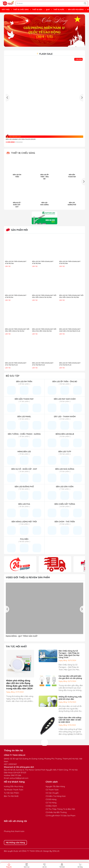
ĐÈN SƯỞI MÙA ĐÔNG (76, 9)
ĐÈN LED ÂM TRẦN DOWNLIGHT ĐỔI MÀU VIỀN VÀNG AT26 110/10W (71, 305)
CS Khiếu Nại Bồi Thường (56, 821)
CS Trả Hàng (51, 811)
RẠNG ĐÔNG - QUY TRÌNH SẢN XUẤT (22, 644)
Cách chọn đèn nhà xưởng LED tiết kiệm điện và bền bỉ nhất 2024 (70, 728)
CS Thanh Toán (52, 798)
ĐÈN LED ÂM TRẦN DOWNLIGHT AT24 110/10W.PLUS (43, 372)
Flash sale (44, 54)
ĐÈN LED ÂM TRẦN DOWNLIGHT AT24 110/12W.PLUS (16, 372)
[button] (83, 185)
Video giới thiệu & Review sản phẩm (28, 586)
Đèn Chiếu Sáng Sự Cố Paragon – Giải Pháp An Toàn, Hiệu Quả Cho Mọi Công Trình (69, 662)
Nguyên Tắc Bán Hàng (55, 795)
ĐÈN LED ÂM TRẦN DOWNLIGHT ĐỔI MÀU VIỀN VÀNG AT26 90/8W (17, 338)
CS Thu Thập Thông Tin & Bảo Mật (60, 817)
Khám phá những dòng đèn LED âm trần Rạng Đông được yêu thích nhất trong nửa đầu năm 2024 (20, 693)
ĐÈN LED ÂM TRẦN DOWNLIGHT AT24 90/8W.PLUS (70, 372)
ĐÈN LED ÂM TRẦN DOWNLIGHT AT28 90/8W (16, 305)
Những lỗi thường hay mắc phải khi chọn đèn (70, 706)
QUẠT (48, 9)
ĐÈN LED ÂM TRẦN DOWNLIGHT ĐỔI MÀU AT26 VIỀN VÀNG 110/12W (44, 338)
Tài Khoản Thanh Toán (14, 798)
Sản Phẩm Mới (17, 238)
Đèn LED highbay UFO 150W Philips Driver (21, 139)
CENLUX (56, 859)
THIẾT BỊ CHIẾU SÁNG (21, 9)
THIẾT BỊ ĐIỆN (37, 9)
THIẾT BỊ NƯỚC (59, 9)
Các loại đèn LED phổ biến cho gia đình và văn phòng (70, 685)
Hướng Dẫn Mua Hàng (14, 795)
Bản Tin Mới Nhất (11, 804)
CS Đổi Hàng (51, 808)
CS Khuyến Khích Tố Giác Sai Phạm (61, 824)
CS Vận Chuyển (52, 801)
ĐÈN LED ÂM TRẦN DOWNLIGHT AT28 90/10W (70, 271)
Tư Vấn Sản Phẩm (12, 801)
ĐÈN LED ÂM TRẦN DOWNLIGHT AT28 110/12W (16, 271)
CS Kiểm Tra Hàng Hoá (56, 804)
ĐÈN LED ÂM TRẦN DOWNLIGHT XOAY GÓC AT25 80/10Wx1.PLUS (70, 338)
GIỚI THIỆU (6, 9)
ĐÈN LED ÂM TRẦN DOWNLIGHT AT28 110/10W (43, 271)
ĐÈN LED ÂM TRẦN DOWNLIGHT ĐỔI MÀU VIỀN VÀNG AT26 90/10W (44, 305)
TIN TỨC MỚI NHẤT (16, 655)
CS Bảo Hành (51, 814)
